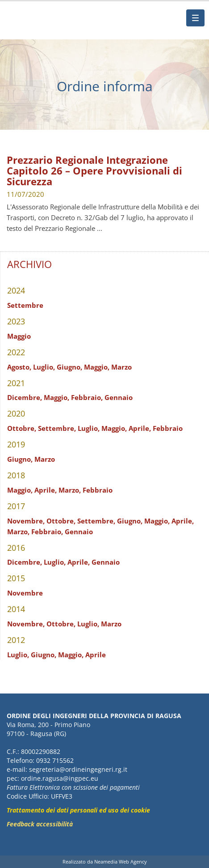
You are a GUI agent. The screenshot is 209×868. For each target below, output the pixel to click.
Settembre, (57, 428)
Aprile (96, 655)
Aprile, (140, 428)
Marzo (121, 367)
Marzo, (70, 490)
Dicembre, (25, 397)
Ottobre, (22, 428)
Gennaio (119, 397)
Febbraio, (87, 397)
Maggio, (97, 367)
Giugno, (69, 367)
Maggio (19, 336)
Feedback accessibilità (40, 824)
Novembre (25, 593)
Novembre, (26, 521)
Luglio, (44, 367)
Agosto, (19, 367)
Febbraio (168, 428)
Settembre (25, 305)
